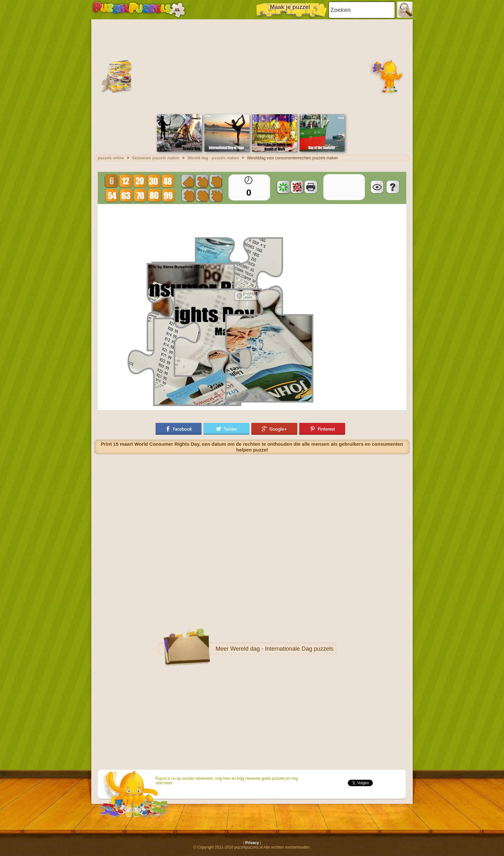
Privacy (252, 843)
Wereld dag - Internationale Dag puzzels (282, 649)
